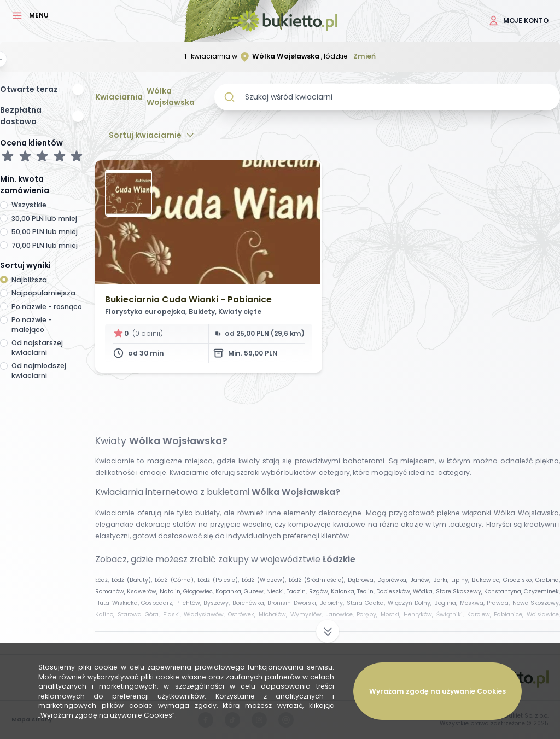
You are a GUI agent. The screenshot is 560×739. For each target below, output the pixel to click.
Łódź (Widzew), (265, 580)
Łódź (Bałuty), (133, 580)
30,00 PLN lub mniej (44, 219)
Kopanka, (230, 592)
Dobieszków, (395, 592)
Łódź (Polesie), (220, 580)
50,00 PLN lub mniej (45, 232)
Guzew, (255, 592)
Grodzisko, (519, 580)
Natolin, (171, 592)
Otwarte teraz (29, 89)
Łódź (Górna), (176, 580)
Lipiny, (462, 580)
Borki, (442, 580)
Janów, (422, 580)
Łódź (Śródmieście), (318, 580)
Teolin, (367, 592)
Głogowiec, (199, 592)
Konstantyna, (504, 592)
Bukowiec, (488, 580)
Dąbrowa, (363, 580)
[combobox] (387, 97)
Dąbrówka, (394, 580)
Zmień (364, 56)
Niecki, (276, 592)
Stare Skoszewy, (460, 592)
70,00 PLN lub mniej (45, 245)
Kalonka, (344, 592)
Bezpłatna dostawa (21, 116)
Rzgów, (320, 592)
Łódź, (103, 580)
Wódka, (424, 592)
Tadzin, (297, 592)
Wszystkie (29, 205)
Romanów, (111, 592)
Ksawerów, (143, 592)
